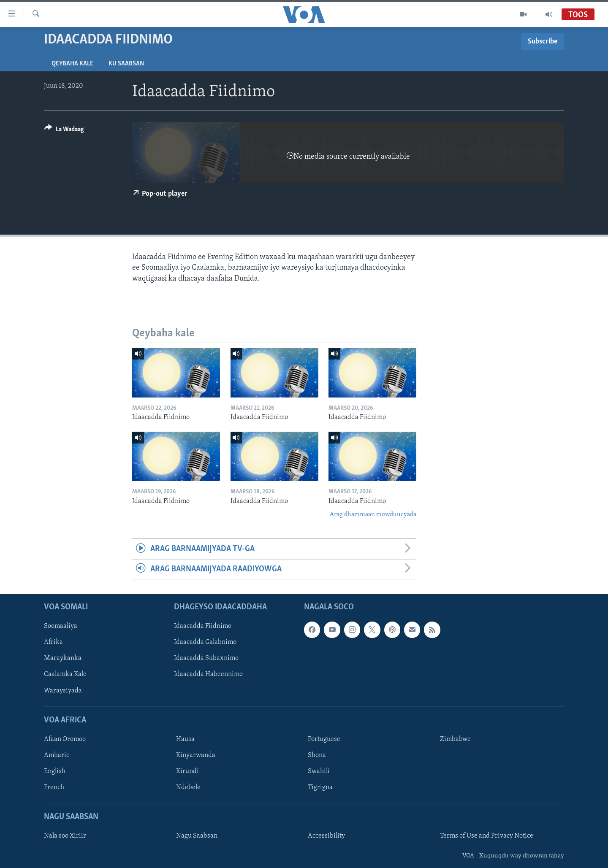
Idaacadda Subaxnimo (206, 659)
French (54, 787)
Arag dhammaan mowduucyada (373, 515)
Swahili (319, 771)
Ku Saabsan (126, 64)
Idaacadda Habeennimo (208, 675)
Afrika (53, 643)
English (55, 771)
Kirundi (187, 771)
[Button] (64, 131)
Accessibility (326, 836)
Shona (317, 755)
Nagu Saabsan (197, 836)
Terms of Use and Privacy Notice (487, 836)
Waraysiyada (63, 691)
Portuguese (324, 739)
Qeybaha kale (72, 64)
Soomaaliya (61, 626)
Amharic (57, 755)
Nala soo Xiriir (65, 836)
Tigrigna (320, 787)
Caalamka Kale (65, 675)
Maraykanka (63, 659)
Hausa (185, 739)
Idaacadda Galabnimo (205, 643)
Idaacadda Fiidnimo (203, 626)
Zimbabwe (455, 739)
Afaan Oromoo (65, 739)
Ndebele (188, 787)
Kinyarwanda (196, 755)
